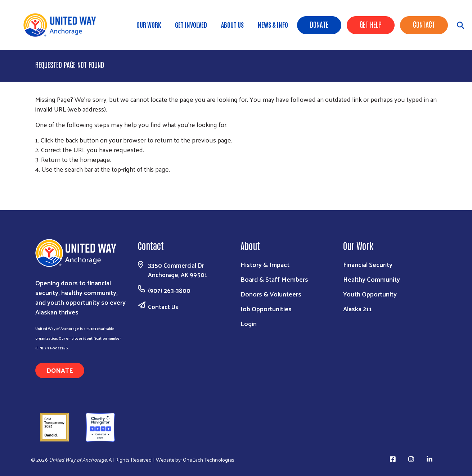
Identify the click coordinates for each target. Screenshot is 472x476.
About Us (232, 24)
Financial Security (368, 264)
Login (249, 323)
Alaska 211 (358, 309)
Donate (319, 24)
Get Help (371, 24)
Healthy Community (372, 279)
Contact (424, 24)
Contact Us (163, 307)
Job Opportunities (266, 309)
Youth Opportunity (370, 294)
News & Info (273, 24)
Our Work (149, 24)
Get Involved (191, 24)
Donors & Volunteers (271, 294)
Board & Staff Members (274, 279)
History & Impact (265, 264)
